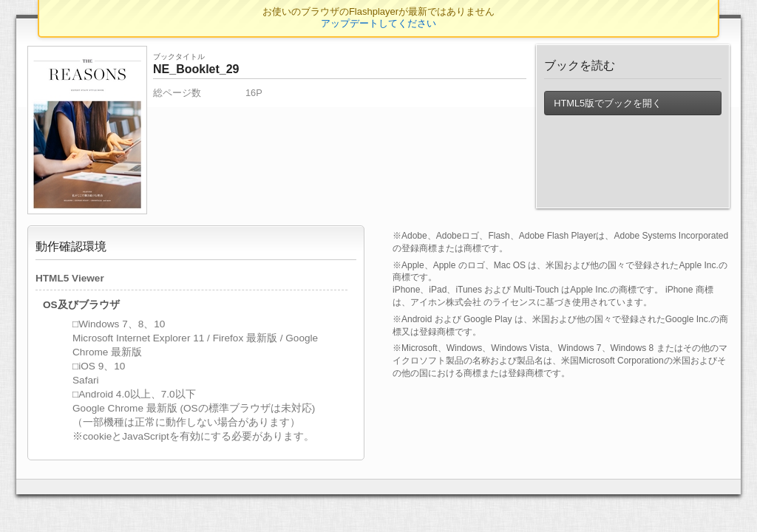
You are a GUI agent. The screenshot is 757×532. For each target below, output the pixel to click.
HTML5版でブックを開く (608, 103)
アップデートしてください (378, 23)
